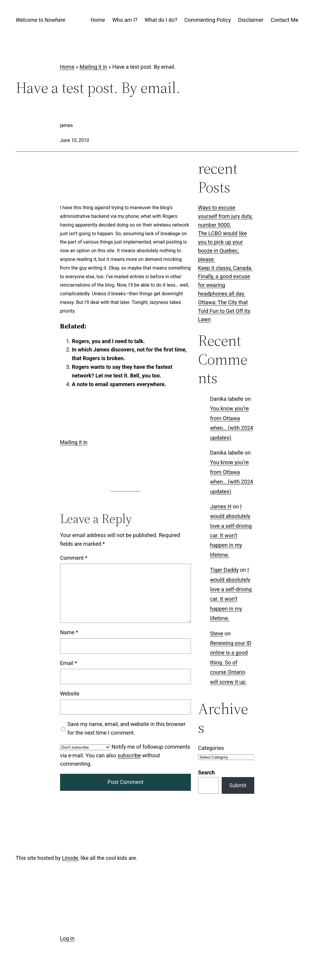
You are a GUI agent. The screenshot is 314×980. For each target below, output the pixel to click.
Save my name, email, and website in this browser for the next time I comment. (126, 728)
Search (206, 772)
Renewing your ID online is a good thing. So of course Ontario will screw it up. (231, 662)
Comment (74, 558)
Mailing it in (93, 67)
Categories (211, 748)
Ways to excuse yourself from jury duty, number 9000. (225, 216)
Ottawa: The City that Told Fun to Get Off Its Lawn (224, 311)
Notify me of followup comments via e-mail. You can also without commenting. (125, 755)
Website (70, 694)
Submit (238, 785)
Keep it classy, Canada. (225, 268)
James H (221, 506)
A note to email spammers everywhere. (119, 384)
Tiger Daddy (224, 570)
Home (67, 67)
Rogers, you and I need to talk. (108, 341)
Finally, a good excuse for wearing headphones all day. (224, 285)
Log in (67, 938)
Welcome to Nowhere (41, 20)
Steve (217, 633)
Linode (70, 858)
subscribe (129, 755)
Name (69, 632)
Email (69, 663)
